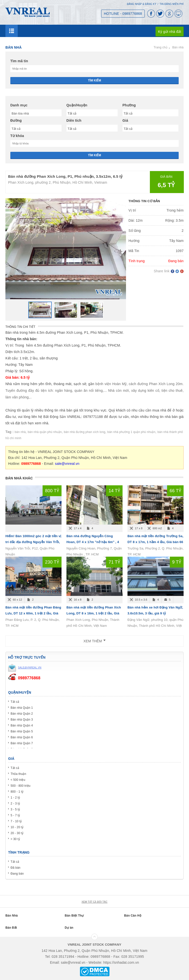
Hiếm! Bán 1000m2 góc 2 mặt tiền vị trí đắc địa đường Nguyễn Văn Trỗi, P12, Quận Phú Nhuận (33, 542)
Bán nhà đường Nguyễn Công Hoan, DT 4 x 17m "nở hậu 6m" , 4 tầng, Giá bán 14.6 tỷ (93, 542)
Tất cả (15, 702)
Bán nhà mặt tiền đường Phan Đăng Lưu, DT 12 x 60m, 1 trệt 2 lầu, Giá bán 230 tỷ (33, 613)
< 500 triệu (18, 780)
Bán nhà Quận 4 (22, 725)
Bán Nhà (12, 916)
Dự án (69, 928)
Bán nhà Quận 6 (22, 737)
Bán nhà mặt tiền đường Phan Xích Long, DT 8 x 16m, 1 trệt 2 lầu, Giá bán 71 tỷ (94, 613)
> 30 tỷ (15, 839)
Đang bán (17, 874)
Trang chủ (160, 47)
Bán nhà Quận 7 (22, 743)
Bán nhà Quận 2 (22, 714)
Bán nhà (178, 47)
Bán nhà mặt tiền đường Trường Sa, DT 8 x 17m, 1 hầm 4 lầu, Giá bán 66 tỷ (155, 542)
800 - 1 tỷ (17, 792)
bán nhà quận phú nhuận (45, 432)
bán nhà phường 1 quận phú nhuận (131, 432)
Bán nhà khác (19, 478)
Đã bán (16, 868)
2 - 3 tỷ (15, 804)
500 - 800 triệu (21, 786)
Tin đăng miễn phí (172, 4)
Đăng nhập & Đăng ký (142, 4)
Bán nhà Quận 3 (22, 720)
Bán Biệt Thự (74, 916)
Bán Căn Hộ (133, 916)
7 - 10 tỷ (16, 821)
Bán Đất (11, 928)
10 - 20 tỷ (17, 827)
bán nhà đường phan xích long (85, 432)
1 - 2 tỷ (15, 798)
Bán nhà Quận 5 (22, 731)
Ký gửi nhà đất (170, 32)
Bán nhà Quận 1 (22, 708)
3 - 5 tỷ (15, 809)
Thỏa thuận (18, 774)
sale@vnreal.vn (67, 464)
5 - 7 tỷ (15, 815)
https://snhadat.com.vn (121, 962)
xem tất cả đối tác (94, 902)
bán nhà (20, 432)
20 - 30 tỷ (17, 833)
